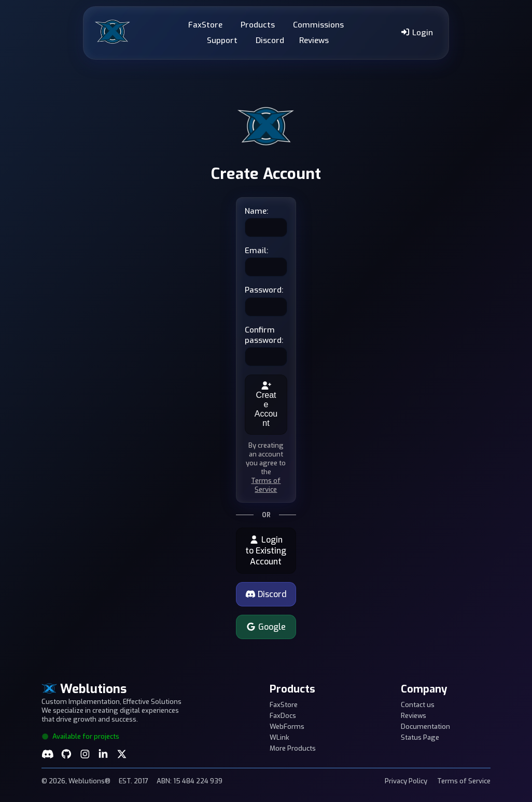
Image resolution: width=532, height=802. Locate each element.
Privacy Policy (406, 781)
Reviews (314, 40)
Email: (256, 251)
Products (258, 25)
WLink (279, 737)
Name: (256, 211)
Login (417, 33)
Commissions (318, 25)
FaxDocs (283, 716)
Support (222, 40)
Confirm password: (264, 335)
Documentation (425, 727)
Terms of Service (266, 485)
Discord (270, 40)
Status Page (420, 737)
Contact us (418, 705)
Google (266, 627)
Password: (264, 290)
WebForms (287, 727)
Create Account (266, 404)
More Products (293, 748)
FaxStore (205, 25)
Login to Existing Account (266, 551)
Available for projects (80, 736)
